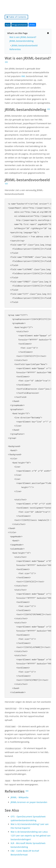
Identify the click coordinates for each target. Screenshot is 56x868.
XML (23, 76)
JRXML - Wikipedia (20, 797)
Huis (8, 25)
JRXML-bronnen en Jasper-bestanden (29, 802)
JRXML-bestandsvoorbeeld (25, 45)
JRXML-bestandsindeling (21, 41)
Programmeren (20, 25)
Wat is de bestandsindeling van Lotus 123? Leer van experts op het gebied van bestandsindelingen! (31, 836)
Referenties (15, 49)
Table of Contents (16, 17)
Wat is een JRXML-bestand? (23, 37)
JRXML (32, 25)
